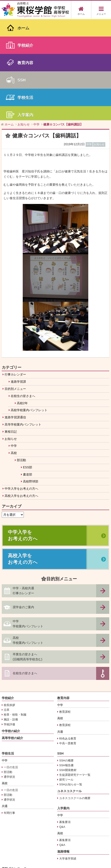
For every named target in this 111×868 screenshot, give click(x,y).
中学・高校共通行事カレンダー (23, 489)
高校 (14, 352)
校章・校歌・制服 (15, 613)
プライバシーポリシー (18, 812)
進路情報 (63, 750)
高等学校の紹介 (12, 637)
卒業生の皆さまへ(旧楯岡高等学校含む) (27, 556)
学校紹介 (8, 597)
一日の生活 (11, 666)
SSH (60, 652)
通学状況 (9, 676)
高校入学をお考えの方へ (21, 395)
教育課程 (65, 611)
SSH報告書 (66, 664)
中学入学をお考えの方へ (21, 387)
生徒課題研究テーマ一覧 (75, 674)
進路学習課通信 (15, 316)
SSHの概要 (66, 659)
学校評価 (9, 623)
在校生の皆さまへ (23, 295)
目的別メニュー (15, 288)
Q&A (62, 726)
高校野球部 (31, 380)
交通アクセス (12, 807)
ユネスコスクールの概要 (75, 697)
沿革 (7, 609)
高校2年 (22, 302)
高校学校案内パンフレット (29, 309)
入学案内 (63, 707)
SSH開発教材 (68, 669)
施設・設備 (11, 618)
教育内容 (63, 597)
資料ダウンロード (14, 768)
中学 (14, 345)
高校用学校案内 (14, 784)
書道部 (28, 373)
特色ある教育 (68, 637)
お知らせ (11, 337)
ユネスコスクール (69, 690)
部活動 (21, 359)
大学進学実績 (68, 757)
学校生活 (8, 652)
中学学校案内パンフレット (28, 522)
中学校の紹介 (11, 630)
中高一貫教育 (68, 642)
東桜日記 (11, 330)
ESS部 (28, 366)
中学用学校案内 (14, 779)
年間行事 (9, 712)
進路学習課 (18, 280)
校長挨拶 (9, 604)
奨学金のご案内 (23, 506)
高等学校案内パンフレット (23, 323)
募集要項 (65, 721)
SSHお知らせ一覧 (71, 683)
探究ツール (66, 679)
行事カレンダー (15, 273)
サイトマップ (12, 817)
